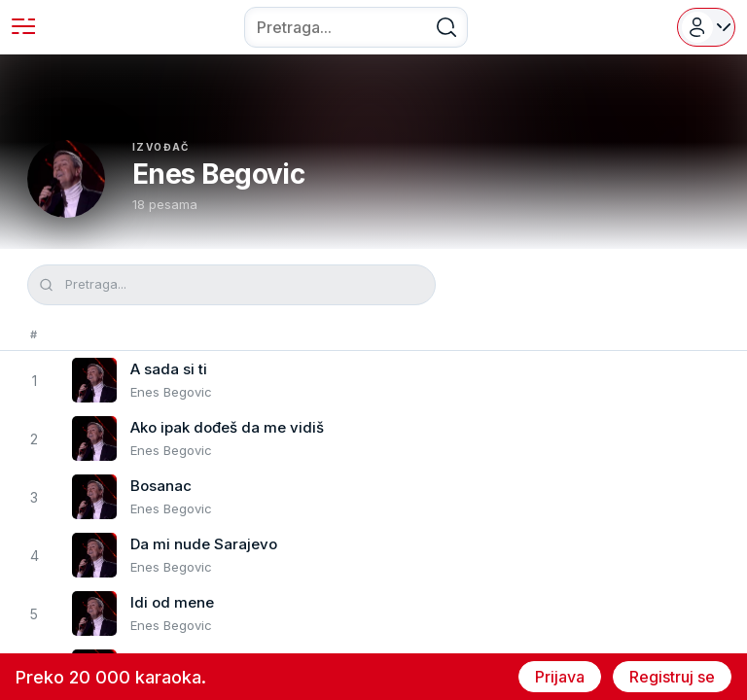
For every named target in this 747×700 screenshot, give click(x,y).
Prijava (560, 677)
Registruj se (672, 677)
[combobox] (356, 27)
